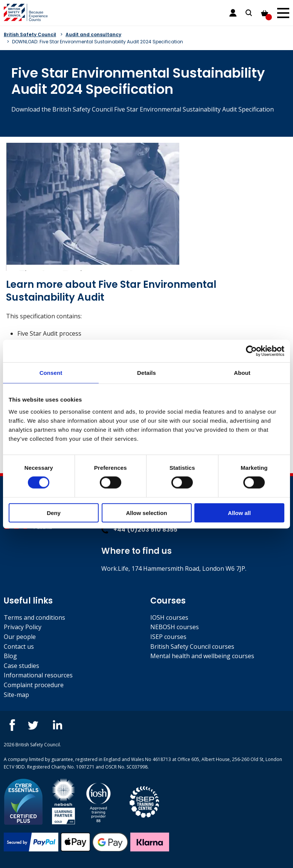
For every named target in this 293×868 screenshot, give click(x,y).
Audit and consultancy (93, 34)
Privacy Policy (23, 627)
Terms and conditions (34, 617)
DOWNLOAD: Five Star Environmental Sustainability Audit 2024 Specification (98, 42)
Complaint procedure (34, 685)
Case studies (21, 666)
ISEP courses (168, 637)
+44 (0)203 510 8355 (139, 530)
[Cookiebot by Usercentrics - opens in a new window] (251, 351)
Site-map (16, 695)
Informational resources (38, 675)
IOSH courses (169, 617)
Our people (20, 637)
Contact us (19, 646)
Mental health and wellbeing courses (202, 656)
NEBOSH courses (175, 627)
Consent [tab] (51, 373)
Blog (10, 656)
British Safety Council (30, 34)
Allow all (239, 513)
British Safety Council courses (192, 646)
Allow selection (146, 513)
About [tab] (242, 373)
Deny (54, 513)
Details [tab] (146, 373)
